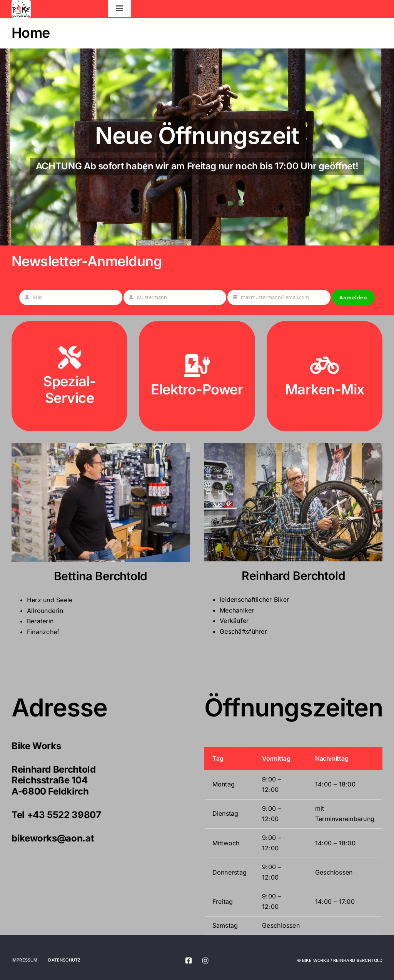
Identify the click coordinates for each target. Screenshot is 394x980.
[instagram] (205, 960)
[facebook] (189, 960)
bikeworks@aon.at (53, 838)
